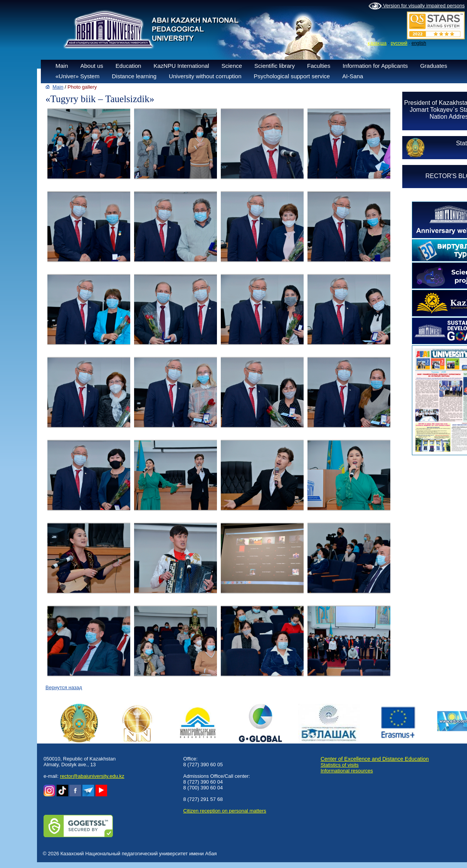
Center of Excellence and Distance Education (375, 759)
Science (232, 66)
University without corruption (205, 76)
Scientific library (275, 66)
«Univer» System (77, 76)
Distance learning (134, 76)
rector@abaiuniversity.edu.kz (92, 776)
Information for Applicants (375, 66)
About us (92, 66)
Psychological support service (292, 76)
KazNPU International (181, 66)
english (419, 43)
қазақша (377, 43)
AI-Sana (353, 76)
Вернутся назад (64, 687)
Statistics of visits (340, 765)
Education (129, 66)
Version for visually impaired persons (417, 6)
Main (62, 66)
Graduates (433, 66)
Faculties (319, 66)
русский (399, 43)
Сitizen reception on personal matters (225, 811)
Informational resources (347, 771)
